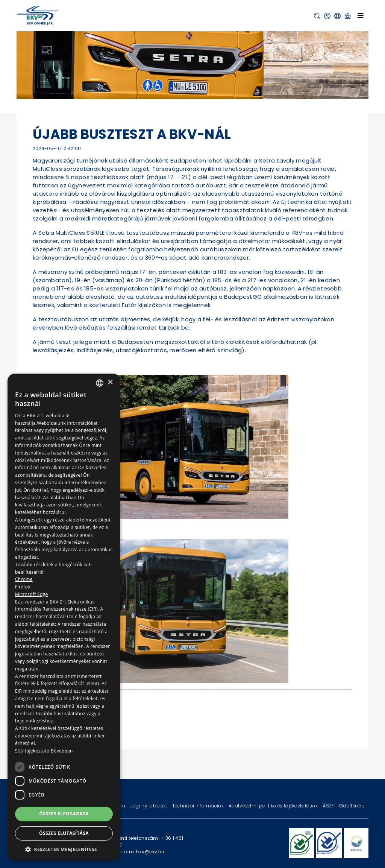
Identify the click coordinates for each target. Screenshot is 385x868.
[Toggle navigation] (361, 15)
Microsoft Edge (32, 594)
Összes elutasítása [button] (64, 833)
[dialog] (64, 617)
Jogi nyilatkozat (149, 806)
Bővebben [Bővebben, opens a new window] (62, 751)
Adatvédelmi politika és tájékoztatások (274, 806)
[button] (317, 16)
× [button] (110, 382)
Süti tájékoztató (32, 751)
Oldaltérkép (352, 806)
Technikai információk (199, 806)
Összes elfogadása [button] (64, 814)
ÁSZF (329, 806)
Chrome (24, 579)
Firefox (23, 587)
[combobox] (100, 383)
